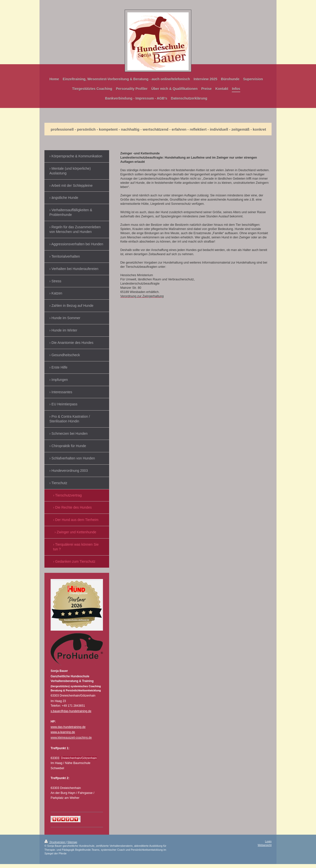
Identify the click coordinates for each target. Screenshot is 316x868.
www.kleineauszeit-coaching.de (71, 738)
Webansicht (265, 845)
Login (268, 841)
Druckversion (55, 842)
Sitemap (72, 842)
